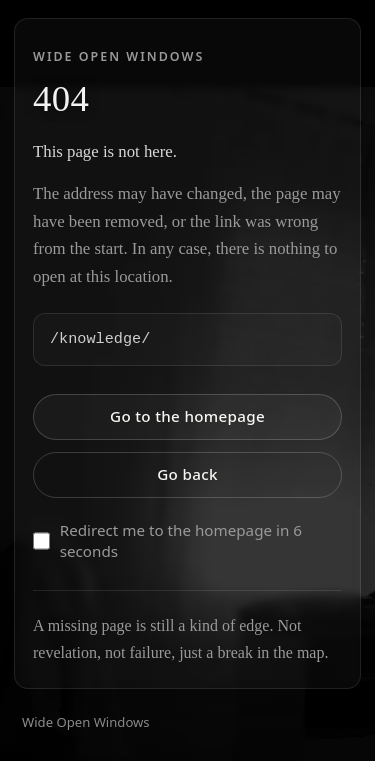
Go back (187, 474)
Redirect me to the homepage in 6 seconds (167, 540)
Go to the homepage (187, 416)
